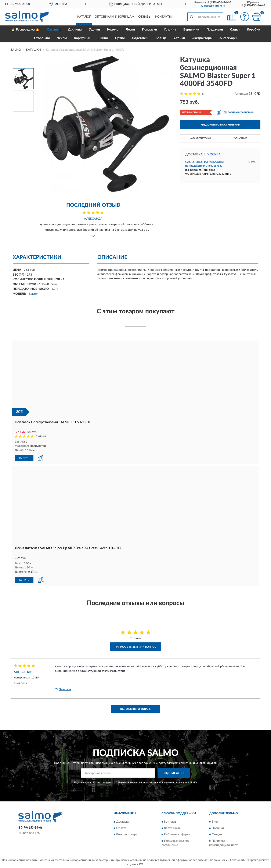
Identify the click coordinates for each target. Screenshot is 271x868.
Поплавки (150, 30)
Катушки (54, 30)
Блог (215, 821)
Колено (113, 30)
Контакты (163, 17)
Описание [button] (240, 138)
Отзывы (145, 17)
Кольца (161, 38)
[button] (213, 6)
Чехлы (62, 38)
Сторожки (42, 38)
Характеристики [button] (200, 138)
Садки (235, 30)
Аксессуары (228, 38)
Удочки (94, 30)
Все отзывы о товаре (135, 708)
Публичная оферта (177, 834)
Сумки (120, 38)
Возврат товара (127, 834)
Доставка (123, 821)
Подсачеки (215, 30)
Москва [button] (214, 154)
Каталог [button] (84, 17)
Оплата (121, 828)
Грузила (170, 30)
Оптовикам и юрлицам (115, 17)
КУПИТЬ (24, 458)
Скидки (217, 834)
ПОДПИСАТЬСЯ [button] (174, 773)
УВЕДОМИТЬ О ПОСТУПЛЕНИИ (220, 125)
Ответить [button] (63, 689)
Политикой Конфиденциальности (136, 782)
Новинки (218, 828)
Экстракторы (202, 38)
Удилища (75, 30)
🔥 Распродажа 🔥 (25, 30)
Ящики (103, 38)
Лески (130, 30)
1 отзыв (41, 436)
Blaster (33, 294)
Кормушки (82, 38)
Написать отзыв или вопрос (135, 646)
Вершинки (191, 30)
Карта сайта (172, 828)
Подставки (140, 38)
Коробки (254, 30)
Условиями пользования (173, 782)
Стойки (179, 38)
